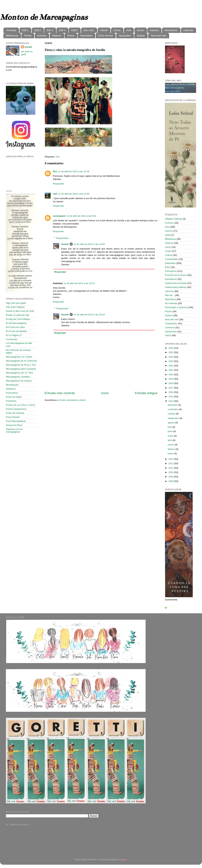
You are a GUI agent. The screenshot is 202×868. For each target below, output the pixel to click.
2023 (171, 361)
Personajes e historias (176, 307)
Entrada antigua (146, 393)
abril (170, 440)
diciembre (173, 405)
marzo (171, 445)
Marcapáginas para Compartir (21, 369)
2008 (171, 481)
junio (170, 431)
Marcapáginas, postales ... (19, 377)
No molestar (171, 303)
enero (171, 453)
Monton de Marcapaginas (44, 17)
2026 (171, 348)
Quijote (141, 36)
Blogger (123, 860)
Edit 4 (62, 30)
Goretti (65, 244)
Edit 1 (25, 30)
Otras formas (106, 36)
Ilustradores (171, 30)
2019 (171, 379)
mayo (171, 436)
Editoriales (170, 263)
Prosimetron (12, 393)
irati (55, 194)
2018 (171, 383)
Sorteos (169, 315)
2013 (171, 459)
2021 (171, 370)
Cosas (168, 251)
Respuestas (62, 238)
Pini (55, 171)
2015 (171, 397)
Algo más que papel (16, 303)
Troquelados (171, 323)
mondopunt (59, 216)
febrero (172, 449)
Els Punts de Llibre (15, 327)
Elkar (168, 267)
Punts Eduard (13, 417)
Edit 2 (38, 30)
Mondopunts (12, 385)
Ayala (168, 235)
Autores (154, 30)
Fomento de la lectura (176, 275)
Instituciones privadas (176, 283)
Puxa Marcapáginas (16, 421)
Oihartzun (11, 389)
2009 (171, 477)
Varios (168, 335)
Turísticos (170, 327)
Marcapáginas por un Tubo (19, 373)
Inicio (105, 393)
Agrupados (125, 36)
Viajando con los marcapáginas (14, 430)
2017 (171, 388)
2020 (171, 375)
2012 (171, 463)
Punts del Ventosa (15, 413)
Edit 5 (74, 30)
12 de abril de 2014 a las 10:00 (89, 244)
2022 (171, 366)
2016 (171, 392)
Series (140, 30)
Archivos (169, 223)
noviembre (173, 409)
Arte (129, 30)
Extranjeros (171, 271)
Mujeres (57, 36)
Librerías (188, 30)
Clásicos (169, 243)
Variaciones (171, 332)
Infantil (104, 30)
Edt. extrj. (89, 30)
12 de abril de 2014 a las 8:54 (81, 216)
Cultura (169, 255)
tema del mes (172, 319)
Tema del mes (158, 36)
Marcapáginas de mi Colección (21, 361)
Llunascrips (12, 339)
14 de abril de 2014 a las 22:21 (79, 283)
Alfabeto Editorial (174, 219)
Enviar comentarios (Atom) (73, 400)
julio (170, 427)
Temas (28, 36)
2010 (171, 472)
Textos (71, 36)
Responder (58, 184)
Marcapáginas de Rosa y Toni (21, 365)
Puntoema (11, 401)
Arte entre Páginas (15, 307)
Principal (11, 30)
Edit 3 (50, 30)
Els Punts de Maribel (16, 331)
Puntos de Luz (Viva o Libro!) (21, 405)
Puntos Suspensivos (16, 409)
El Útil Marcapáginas (16, 323)
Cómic (117, 30)
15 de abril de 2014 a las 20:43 (89, 315)
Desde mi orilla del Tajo (18, 315)
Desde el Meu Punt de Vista (20, 311)
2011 (171, 468)
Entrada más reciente (60, 393)
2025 (171, 352)
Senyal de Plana (14, 425)
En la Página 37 (14, 335)
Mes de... (170, 295)
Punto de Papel (14, 397)
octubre (172, 414)
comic (168, 247)
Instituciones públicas (176, 287)
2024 (171, 357)
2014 (171, 401)
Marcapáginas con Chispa (19, 357)
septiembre (174, 418)
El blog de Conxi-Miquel (18, 319)
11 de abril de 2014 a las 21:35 (74, 171)
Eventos (42, 36)
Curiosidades (172, 259)
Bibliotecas (12, 36)
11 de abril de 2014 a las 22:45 (74, 194)
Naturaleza (86, 36)
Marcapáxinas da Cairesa (19, 381)
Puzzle (168, 311)
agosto (171, 423)
